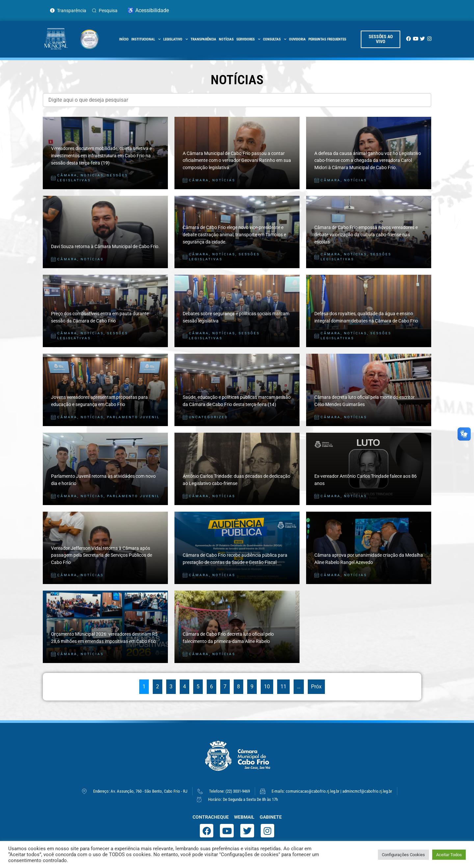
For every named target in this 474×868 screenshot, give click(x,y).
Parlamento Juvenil (133, 417)
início (124, 39)
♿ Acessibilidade (148, 10)
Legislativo (176, 39)
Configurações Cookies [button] (403, 855)
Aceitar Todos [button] (449, 855)
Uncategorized (209, 417)
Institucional (146, 39)
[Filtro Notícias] (237, 100)
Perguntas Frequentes (327, 39)
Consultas (275, 39)
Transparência (203, 39)
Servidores (248, 39)
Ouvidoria (297, 39)
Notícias (226, 39)
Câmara (67, 175)
